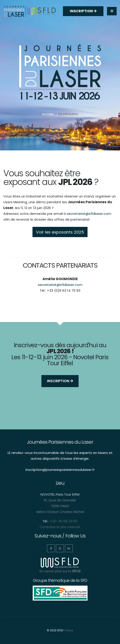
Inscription (83, 11)
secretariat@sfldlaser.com (89, 214)
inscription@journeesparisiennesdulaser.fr (60, 470)
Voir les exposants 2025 (60, 232)
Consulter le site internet (60, 527)
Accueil (48, 114)
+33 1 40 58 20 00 (63, 521)
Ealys (70, 630)
